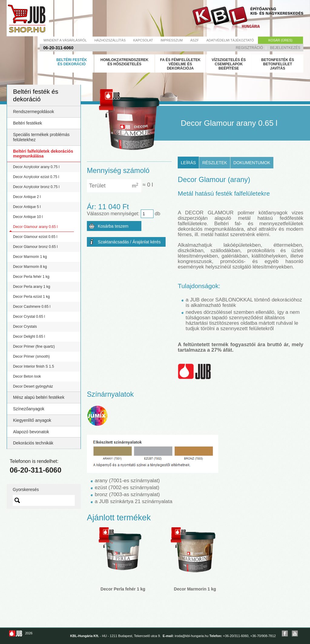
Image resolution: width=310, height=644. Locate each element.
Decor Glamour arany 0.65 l (35, 227)
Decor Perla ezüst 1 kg (31, 297)
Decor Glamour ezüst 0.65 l (35, 237)
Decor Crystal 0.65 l (29, 317)
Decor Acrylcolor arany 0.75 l (36, 167)
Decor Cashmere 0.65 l (32, 307)
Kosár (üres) (280, 40)
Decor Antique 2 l (27, 197)
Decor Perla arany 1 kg (32, 287)
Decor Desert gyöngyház (33, 386)
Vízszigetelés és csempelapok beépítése (229, 64)
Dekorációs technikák (33, 443)
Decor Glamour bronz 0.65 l (35, 247)
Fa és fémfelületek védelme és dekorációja (180, 64)
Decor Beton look (27, 376)
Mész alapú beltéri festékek (39, 397)
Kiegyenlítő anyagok (32, 420)
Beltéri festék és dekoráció (72, 62)
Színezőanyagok (29, 409)
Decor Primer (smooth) (31, 356)
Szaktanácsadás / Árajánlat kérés (129, 242)
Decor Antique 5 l (27, 207)
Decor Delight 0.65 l (29, 337)
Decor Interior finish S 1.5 (33, 366)
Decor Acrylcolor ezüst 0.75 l (36, 177)
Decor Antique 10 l (28, 217)
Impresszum (171, 40)
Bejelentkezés (285, 48)
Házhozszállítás (110, 40)
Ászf (195, 40)
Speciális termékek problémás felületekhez (41, 137)
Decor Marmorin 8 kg (30, 267)
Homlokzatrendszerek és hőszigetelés (124, 62)
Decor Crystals (25, 327)
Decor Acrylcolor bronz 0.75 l (36, 187)
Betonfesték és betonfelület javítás (278, 64)
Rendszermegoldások (33, 112)
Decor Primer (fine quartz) (34, 346)
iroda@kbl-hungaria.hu (191, 636)
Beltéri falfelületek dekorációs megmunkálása (43, 154)
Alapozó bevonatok (31, 432)
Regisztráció (249, 48)
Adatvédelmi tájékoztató (230, 40)
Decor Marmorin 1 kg (30, 257)
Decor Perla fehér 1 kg (31, 277)
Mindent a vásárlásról (65, 40)
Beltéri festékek (28, 123)
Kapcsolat (143, 40)
